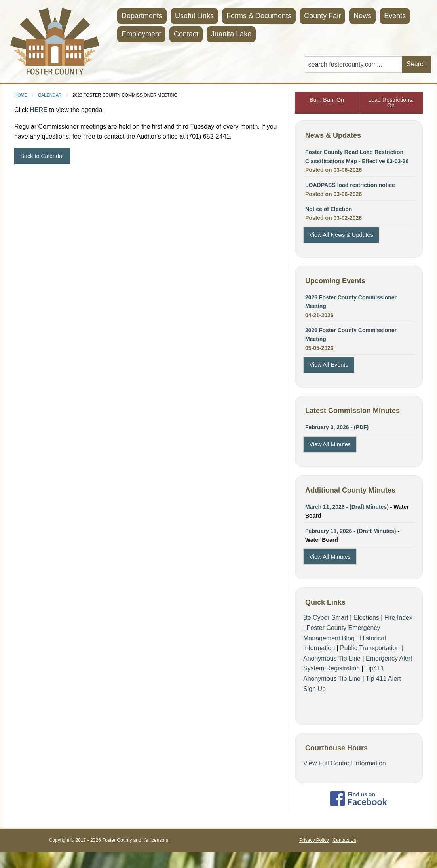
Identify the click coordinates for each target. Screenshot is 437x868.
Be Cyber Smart (326, 618)
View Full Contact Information (345, 763)
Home (21, 95)
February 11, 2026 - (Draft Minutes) (351, 531)
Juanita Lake (231, 34)
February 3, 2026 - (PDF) (337, 427)
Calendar (50, 95)
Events (395, 16)
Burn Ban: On (327, 100)
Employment (141, 34)
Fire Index (398, 618)
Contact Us (345, 840)
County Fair (322, 16)
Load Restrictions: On (391, 103)
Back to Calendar (42, 156)
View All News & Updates (341, 235)
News (362, 16)
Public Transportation (370, 648)
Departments (142, 16)
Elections (366, 618)
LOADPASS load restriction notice (350, 185)
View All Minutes (330, 444)
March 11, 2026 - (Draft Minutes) (347, 507)
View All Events (329, 365)
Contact (186, 34)
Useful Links (194, 16)
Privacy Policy (314, 840)
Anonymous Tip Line (332, 658)
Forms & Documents (259, 16)
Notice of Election (329, 209)
